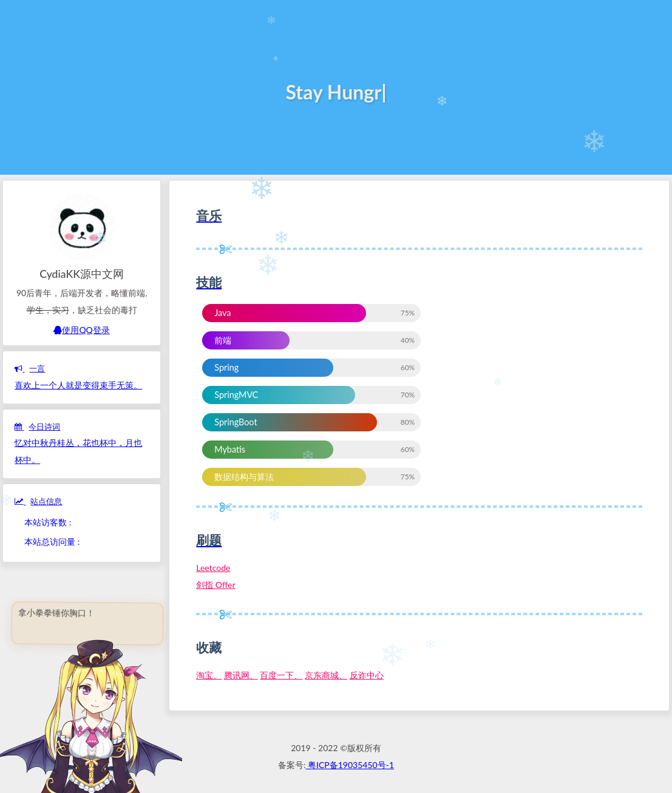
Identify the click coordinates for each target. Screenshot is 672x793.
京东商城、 (326, 675)
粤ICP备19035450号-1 (350, 765)
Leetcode (213, 568)
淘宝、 (209, 675)
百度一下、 (281, 675)
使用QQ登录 (81, 330)
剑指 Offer (216, 585)
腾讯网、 (241, 675)
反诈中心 (367, 675)
